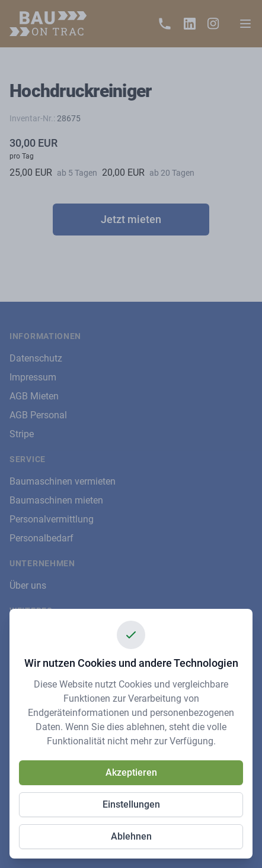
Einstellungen (131, 804)
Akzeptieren (131, 772)
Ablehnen (131, 836)
